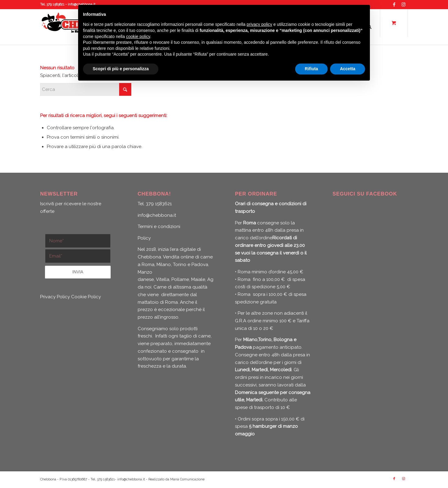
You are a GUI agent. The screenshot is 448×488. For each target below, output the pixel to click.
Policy (144, 238)
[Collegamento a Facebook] (394, 5)
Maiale (198, 279)
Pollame (180, 279)
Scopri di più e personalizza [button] (121, 69)
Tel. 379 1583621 (52, 4)
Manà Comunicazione (187, 479)
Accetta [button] (348, 69)
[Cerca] (86, 89)
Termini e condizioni (159, 227)
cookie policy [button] (138, 36)
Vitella (163, 279)
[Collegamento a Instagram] (403, 5)
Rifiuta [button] (312, 69)
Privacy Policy (55, 297)
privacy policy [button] (260, 24)
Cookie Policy (86, 297)
